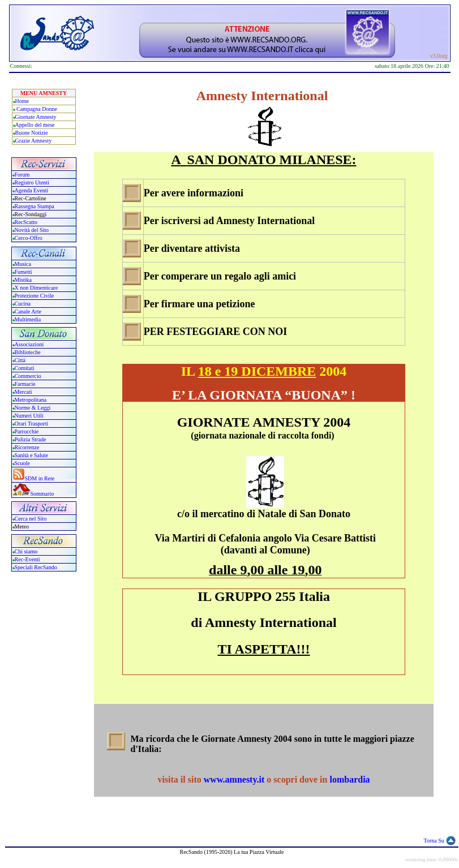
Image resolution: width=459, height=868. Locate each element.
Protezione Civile (35, 296)
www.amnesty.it (235, 779)
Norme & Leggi (33, 408)
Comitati (25, 368)
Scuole (22, 463)
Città (20, 360)
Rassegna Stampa (35, 206)
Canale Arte (28, 311)
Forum (22, 175)
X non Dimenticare (37, 288)
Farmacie (25, 384)
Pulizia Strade (31, 439)
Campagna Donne (37, 109)
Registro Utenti (32, 182)
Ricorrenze (27, 447)
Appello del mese (35, 125)
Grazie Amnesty (34, 141)
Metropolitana (31, 400)
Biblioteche (28, 352)
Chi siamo (26, 551)
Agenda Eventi (32, 190)
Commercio (28, 376)
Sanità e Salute (31, 455)
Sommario (42, 494)
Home (22, 101)
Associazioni (29, 344)
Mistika (23, 280)
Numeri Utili (30, 416)
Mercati (23, 392)
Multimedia (28, 319)
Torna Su (434, 841)
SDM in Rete (40, 478)
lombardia (349, 779)
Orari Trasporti (32, 424)
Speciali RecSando (36, 567)
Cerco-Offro (29, 238)
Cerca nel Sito (31, 519)
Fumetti (23, 272)
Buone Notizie (32, 133)
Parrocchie (27, 431)
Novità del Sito (32, 230)
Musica (23, 264)
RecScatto (26, 222)
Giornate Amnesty (36, 117)
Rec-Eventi (27, 559)
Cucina (23, 304)
